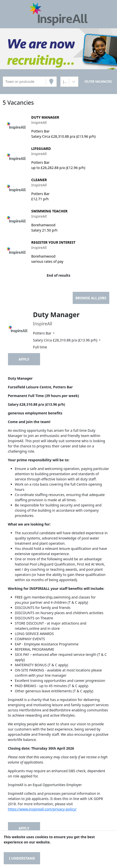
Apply (24, 359)
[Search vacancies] (98, 82)
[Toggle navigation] (11, 14)
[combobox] (6, 82)
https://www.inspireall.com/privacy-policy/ (42, 809)
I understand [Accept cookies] (22, 858)
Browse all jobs (91, 298)
